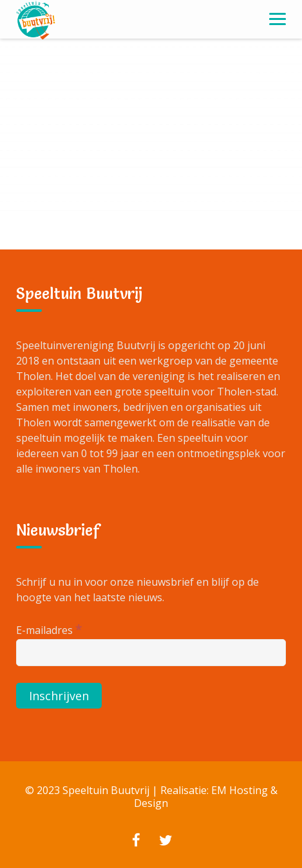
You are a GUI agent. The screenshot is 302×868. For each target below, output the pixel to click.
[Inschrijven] (59, 696)
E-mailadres (49, 629)
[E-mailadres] (151, 653)
